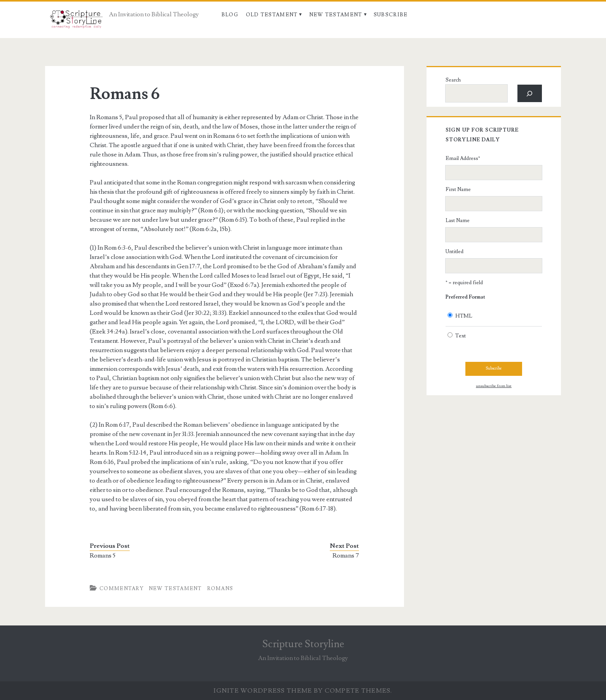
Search (453, 80)
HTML (464, 316)
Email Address (463, 158)
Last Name (458, 221)
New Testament (336, 15)
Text (461, 336)
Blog (230, 15)
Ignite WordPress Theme (263, 691)
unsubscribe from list (494, 386)
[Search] (530, 93)
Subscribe (391, 15)
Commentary (122, 589)
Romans (220, 589)
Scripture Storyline (303, 644)
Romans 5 (103, 556)
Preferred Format (465, 297)
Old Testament (272, 15)
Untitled (454, 252)
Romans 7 (346, 556)
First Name (458, 189)
